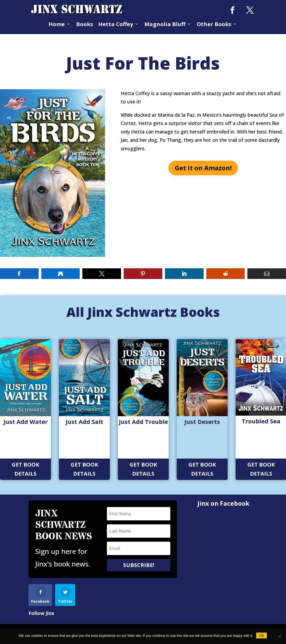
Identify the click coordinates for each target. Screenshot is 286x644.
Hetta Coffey (119, 24)
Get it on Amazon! (203, 168)
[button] (19, 274)
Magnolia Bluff (168, 24)
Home (60, 24)
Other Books (217, 24)
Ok (262, 636)
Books (85, 24)
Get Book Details (25, 469)
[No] (279, 636)
